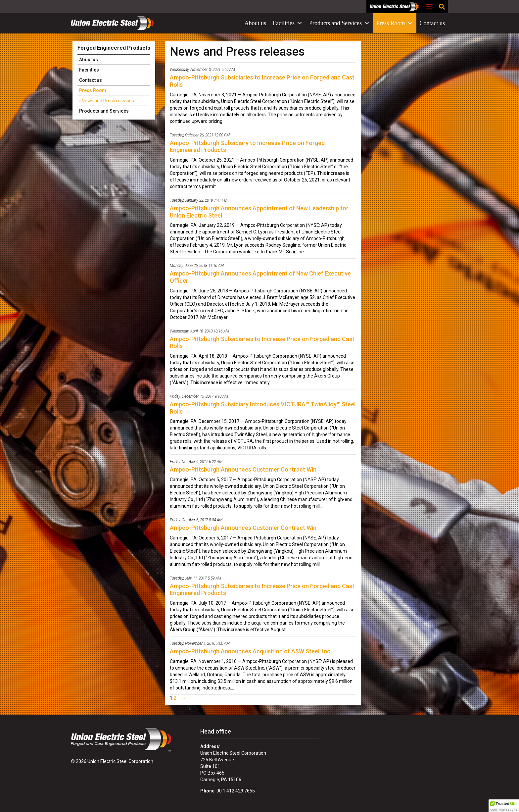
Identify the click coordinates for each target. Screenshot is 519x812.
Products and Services (339, 23)
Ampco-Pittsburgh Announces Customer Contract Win (243, 469)
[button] (504, 806)
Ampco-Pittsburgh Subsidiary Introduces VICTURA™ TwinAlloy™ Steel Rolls (263, 408)
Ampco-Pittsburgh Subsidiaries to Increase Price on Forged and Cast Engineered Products (262, 590)
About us (256, 23)
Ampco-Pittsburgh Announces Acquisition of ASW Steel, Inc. (251, 651)
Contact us (432, 23)
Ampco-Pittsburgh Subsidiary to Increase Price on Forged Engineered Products (247, 147)
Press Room (395, 23)
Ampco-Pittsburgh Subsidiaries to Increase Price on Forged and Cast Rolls (262, 81)
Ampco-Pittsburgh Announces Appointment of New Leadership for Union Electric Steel (259, 212)
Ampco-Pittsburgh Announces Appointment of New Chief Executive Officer (260, 277)
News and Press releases (108, 101)
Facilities (288, 23)
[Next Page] (182, 698)
